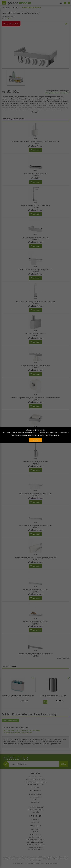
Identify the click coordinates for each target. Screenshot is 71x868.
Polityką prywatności (51, 433)
